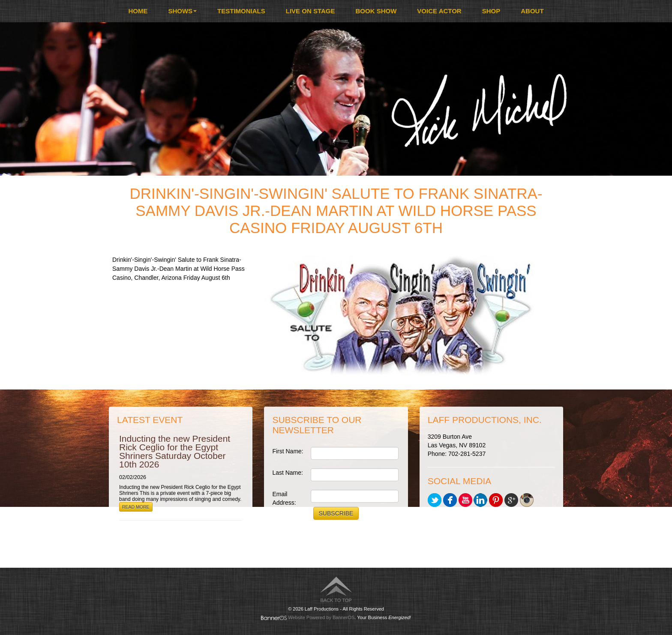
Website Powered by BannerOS (321, 617)
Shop (491, 11)
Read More (136, 507)
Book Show (376, 11)
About (532, 11)
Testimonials (241, 11)
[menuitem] (138, 11)
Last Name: (288, 472)
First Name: (288, 451)
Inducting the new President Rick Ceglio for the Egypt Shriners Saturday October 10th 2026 (175, 451)
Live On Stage (310, 11)
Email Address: (284, 498)
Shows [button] (182, 11)
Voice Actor (439, 11)
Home (138, 11)
